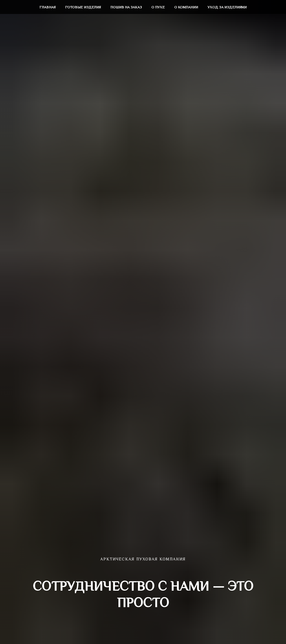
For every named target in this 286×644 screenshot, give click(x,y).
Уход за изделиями (227, 7)
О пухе (158, 7)
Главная (47, 7)
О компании (186, 7)
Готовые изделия (83, 7)
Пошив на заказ (126, 7)
